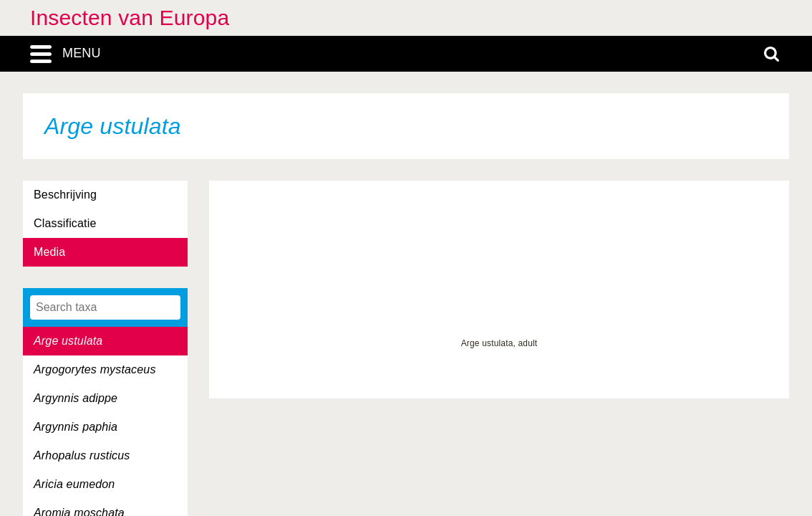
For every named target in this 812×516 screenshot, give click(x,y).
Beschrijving (65, 195)
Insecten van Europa (130, 18)
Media (49, 252)
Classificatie (65, 223)
